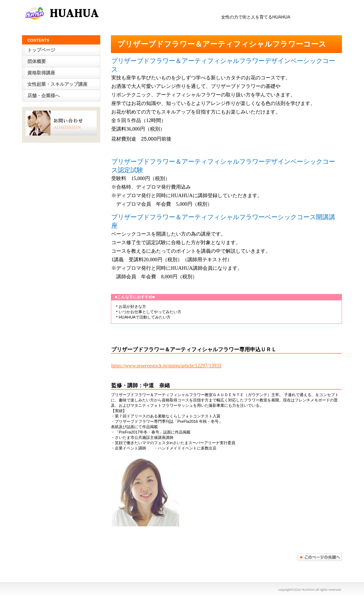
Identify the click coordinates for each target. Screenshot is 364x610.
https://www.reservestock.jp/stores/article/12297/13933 (166, 366)
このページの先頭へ (320, 557)
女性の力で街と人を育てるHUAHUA (97, 14)
